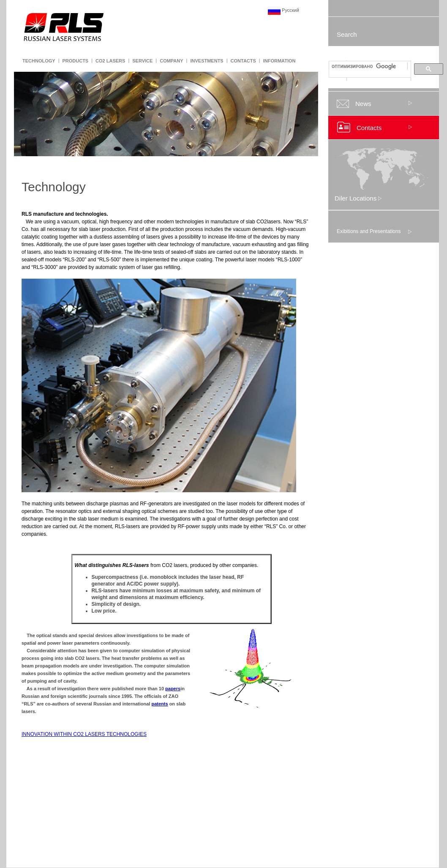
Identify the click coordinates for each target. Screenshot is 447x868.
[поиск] (369, 66)
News (363, 104)
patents (159, 704)
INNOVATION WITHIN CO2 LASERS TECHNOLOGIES (84, 734)
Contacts (369, 128)
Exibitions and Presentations (369, 231)
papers (173, 689)
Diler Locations (358, 198)
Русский (283, 10)
